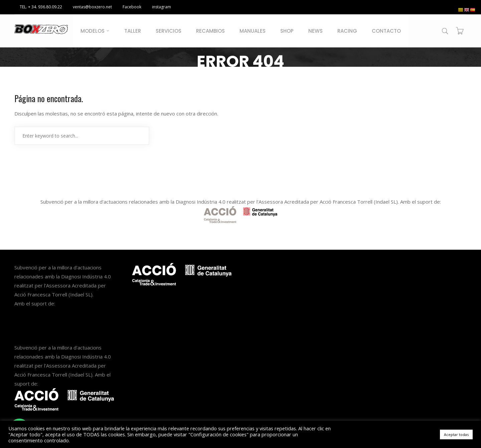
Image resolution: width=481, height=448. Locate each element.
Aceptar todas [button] (456, 434)
